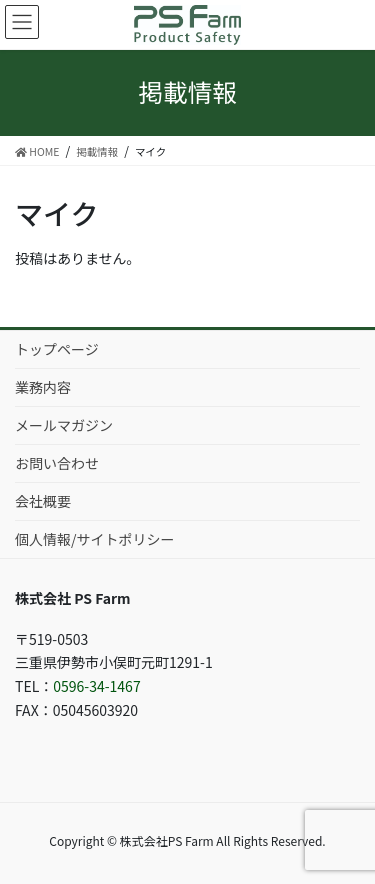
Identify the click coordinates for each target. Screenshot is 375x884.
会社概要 (43, 501)
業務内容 (43, 387)
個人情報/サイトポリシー (95, 539)
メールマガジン (64, 425)
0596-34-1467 (96, 686)
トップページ (57, 349)
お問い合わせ (57, 463)
